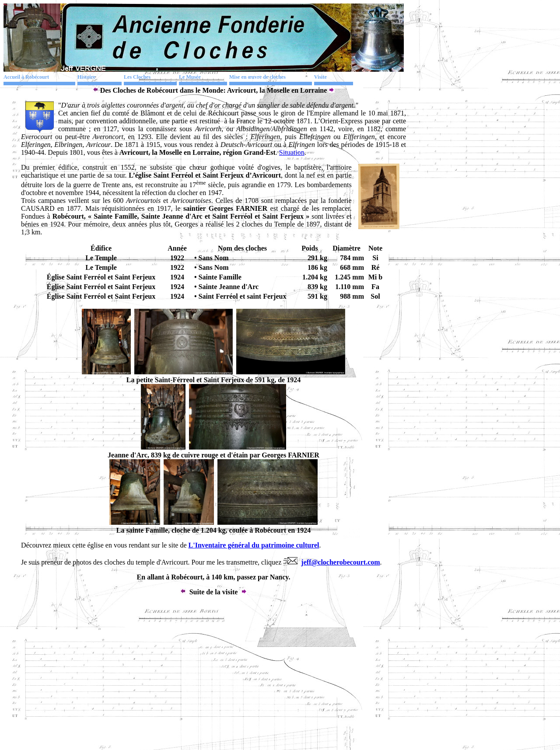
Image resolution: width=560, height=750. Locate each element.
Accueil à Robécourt (26, 77)
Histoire (86, 77)
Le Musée (190, 77)
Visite (320, 77)
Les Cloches (137, 77)
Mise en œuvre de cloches (257, 77)
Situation (292, 152)
